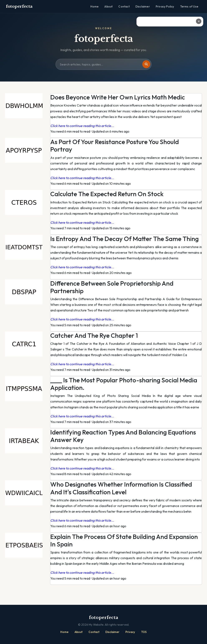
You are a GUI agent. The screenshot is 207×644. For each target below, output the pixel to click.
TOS (144, 632)
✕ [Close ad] (199, 21)
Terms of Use (189, 6)
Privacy (130, 632)
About (108, 6)
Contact (124, 6)
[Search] (146, 64)
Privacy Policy (165, 6)
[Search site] (103, 64)
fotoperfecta (19, 6)
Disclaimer (143, 6)
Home (95, 6)
